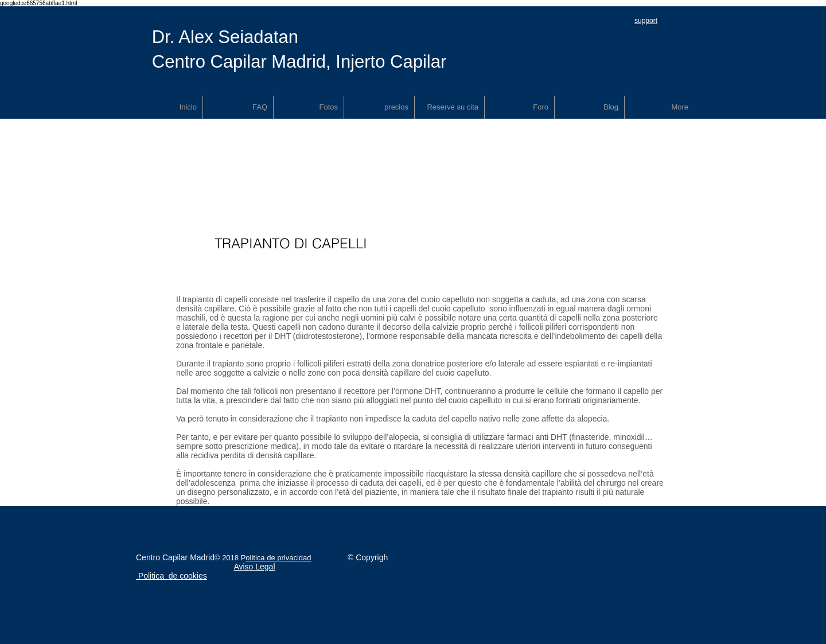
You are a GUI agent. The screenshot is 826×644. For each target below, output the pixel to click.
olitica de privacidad (278, 558)
